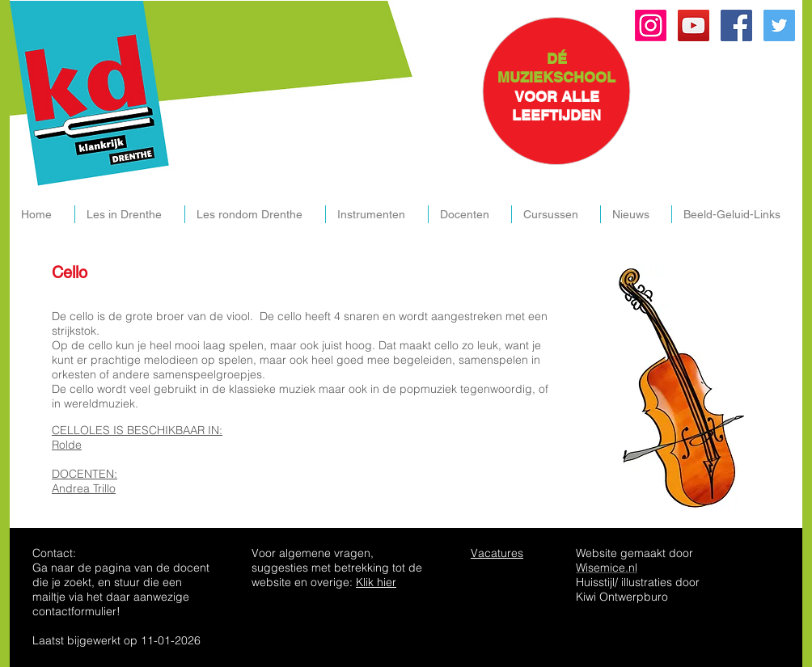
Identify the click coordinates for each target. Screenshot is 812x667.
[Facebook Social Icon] (736, 25)
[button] (129, 214)
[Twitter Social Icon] (779, 25)
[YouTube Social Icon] (694, 25)
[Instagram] (651, 25)
